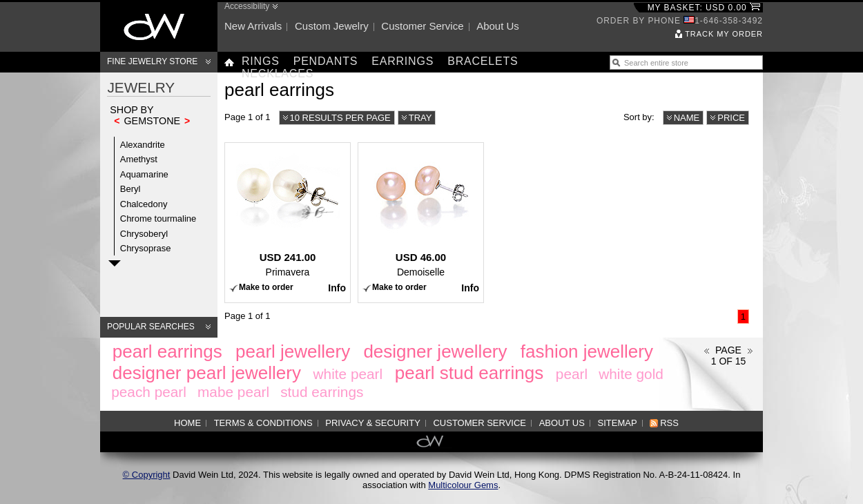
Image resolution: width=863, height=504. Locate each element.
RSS (669, 423)
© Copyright (147, 475)
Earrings (403, 61)
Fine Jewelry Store (152, 61)
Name (687, 118)
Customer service (422, 26)
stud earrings (322, 392)
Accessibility (247, 6)
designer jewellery (435, 351)
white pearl (348, 374)
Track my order (724, 34)
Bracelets (483, 61)
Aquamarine (144, 174)
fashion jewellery (587, 351)
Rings (261, 61)
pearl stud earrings (469, 373)
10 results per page (340, 118)
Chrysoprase (146, 248)
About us (498, 26)
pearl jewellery (293, 351)
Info (337, 288)
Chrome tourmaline (158, 219)
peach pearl (149, 392)
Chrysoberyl (144, 234)
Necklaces (278, 74)
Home (187, 423)
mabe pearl (233, 392)
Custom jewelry (332, 26)
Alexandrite (143, 145)
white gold (631, 374)
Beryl (130, 189)
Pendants (326, 61)
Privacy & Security (373, 423)
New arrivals (253, 26)
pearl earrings (167, 351)
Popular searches (151, 327)
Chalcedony (144, 204)
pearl (572, 374)
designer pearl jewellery (207, 373)
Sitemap (618, 423)
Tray (420, 118)
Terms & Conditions (263, 423)
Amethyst (139, 159)
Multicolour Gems (463, 485)
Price (731, 118)
